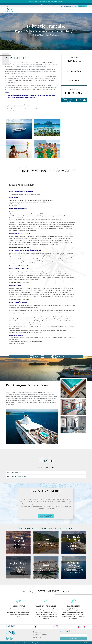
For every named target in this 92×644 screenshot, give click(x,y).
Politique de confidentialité (21, 643)
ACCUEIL (46, 10)
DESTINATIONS (63, 10)
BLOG (78, 10)
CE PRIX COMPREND (16, 473)
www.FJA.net (80, 643)
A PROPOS (71, 10)
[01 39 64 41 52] (66, 93)
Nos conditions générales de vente (36, 643)
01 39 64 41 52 (73, 6)
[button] (46, 473)
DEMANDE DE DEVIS (65, 6)
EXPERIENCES (54, 10)
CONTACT (84, 10)
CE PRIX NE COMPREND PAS (18, 476)
